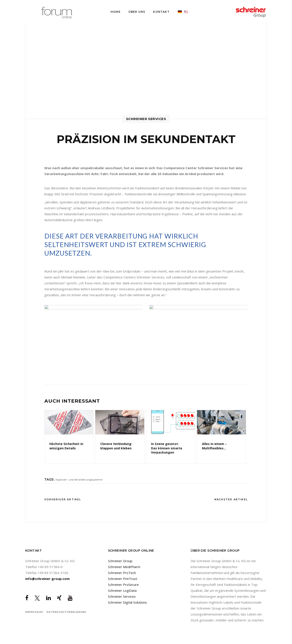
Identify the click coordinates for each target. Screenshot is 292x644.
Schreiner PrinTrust (123, 579)
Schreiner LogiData (122, 590)
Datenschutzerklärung (67, 612)
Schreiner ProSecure (123, 585)
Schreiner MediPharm (124, 567)
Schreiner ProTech (122, 573)
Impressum (34, 612)
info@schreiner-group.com (47, 579)
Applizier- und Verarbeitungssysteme (79, 480)
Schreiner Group (120, 561)
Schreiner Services (122, 596)
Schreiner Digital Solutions (127, 602)
